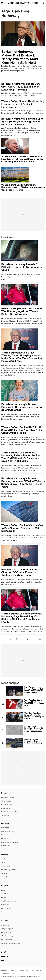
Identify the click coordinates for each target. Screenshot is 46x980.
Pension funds (6, 835)
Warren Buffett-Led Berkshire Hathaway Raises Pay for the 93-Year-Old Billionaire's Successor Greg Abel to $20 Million (20, 457)
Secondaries (5, 816)
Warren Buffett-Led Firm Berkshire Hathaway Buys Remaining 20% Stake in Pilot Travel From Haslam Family (22, 618)
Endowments (6, 839)
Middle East (5, 905)
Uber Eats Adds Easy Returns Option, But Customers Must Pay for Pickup (34, 716)
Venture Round (6, 866)
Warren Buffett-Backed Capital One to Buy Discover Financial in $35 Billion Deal (22, 528)
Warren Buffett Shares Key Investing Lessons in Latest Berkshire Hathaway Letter (23, 104)
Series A (4, 874)
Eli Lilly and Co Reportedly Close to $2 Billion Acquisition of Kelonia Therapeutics (33, 729)
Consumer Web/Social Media (11, 943)
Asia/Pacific (5, 894)
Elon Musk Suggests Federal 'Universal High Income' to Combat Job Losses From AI (34, 690)
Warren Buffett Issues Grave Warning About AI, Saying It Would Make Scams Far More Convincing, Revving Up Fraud (22, 357)
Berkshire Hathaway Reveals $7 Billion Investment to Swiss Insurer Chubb (22, 267)
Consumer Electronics (9, 940)
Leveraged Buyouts (8, 797)
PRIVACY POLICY (37, 970)
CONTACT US (23, 970)
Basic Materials (6, 932)
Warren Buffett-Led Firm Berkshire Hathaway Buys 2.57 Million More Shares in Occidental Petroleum (23, 187)
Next (40, 639)
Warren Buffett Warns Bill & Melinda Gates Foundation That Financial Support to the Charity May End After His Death (22, 159)
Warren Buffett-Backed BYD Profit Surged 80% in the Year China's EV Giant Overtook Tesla (22, 430)
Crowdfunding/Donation (9, 870)
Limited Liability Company (10, 842)
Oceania (4, 912)
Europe (4, 898)
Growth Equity (6, 808)
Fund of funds (6, 846)
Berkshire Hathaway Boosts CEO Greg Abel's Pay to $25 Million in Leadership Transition (21, 87)
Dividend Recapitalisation (10, 812)
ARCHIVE (5, 970)
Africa (3, 890)
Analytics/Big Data (7, 929)
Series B (4, 877)
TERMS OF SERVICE (10, 973)
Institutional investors (8, 831)
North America (6, 908)
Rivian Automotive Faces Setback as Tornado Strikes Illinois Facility (34, 741)
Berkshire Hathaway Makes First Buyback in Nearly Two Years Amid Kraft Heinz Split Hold (20, 57)
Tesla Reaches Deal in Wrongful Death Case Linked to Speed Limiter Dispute (34, 703)
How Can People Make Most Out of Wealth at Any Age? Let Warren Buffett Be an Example (22, 311)
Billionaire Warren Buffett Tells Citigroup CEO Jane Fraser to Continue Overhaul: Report (19, 572)
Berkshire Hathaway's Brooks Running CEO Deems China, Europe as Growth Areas (22, 407)
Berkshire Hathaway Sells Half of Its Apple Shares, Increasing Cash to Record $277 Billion (22, 122)
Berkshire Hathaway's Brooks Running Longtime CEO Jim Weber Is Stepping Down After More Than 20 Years (23, 483)
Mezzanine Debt (7, 805)
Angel (3, 863)
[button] (2, 3)
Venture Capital (6, 801)
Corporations (5, 828)
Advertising (5, 925)
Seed (3, 859)
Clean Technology (7, 936)
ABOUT (13, 970)
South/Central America (9, 901)
